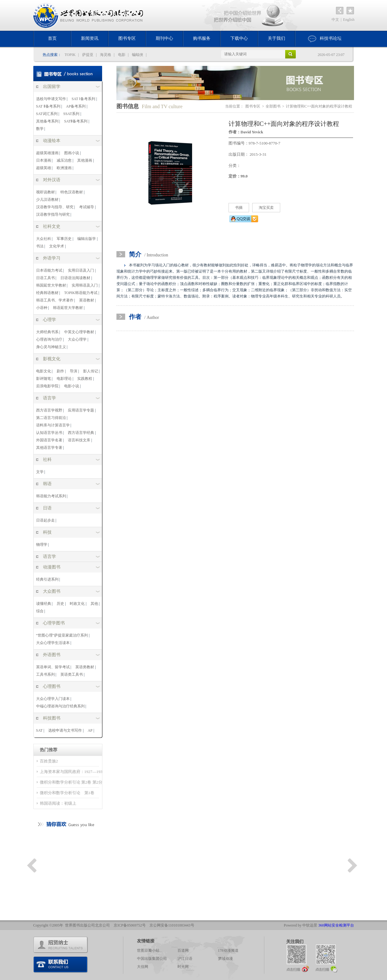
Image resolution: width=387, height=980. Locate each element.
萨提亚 (88, 55)
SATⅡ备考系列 (76, 121)
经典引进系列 (47, 579)
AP (90, 730)
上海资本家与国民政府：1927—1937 (72, 772)
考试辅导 (87, 207)
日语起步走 (45, 520)
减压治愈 (64, 160)
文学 (40, 472)
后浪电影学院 (47, 386)
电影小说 (72, 386)
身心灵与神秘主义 (51, 347)
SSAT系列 (71, 114)
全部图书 (273, 106)
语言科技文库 (79, 440)
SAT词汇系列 (47, 114)
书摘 (239, 208)
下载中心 (239, 38)
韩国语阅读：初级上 (58, 803)
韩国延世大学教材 (51, 285)
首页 (52, 38)
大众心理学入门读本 (53, 699)
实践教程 (85, 379)
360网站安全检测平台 (336, 925)
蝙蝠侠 (138, 55)
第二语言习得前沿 (51, 418)
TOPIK (70, 55)
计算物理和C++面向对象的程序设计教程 (319, 106)
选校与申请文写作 (51, 99)
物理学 (42, 545)
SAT (39, 730)
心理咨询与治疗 (49, 339)
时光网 (183, 967)
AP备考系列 (76, 106)
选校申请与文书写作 (65, 730)
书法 (40, 246)
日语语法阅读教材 (75, 278)
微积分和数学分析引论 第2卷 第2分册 (73, 782)
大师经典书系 (47, 332)
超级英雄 (44, 168)
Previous (32, 866)
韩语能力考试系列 (51, 496)
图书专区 (127, 38)
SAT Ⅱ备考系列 (48, 106)
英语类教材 (85, 667)
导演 (73, 371)
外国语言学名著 (49, 440)
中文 (335, 20)
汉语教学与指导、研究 (55, 207)
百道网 (183, 950)
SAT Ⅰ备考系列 (83, 99)
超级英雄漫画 (47, 153)
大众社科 (44, 239)
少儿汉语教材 (47, 200)
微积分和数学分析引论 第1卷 (69, 793)
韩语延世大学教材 (68, 308)
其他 (94, 604)
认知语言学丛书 (49, 433)
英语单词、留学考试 (53, 667)
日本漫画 (44, 160)
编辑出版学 (87, 239)
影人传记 (91, 371)
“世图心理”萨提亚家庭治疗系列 (62, 635)
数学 (40, 129)
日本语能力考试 (49, 270)
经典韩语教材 (47, 293)
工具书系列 (45, 674)
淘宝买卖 (266, 208)
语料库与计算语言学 (53, 425)
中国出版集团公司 (152, 959)
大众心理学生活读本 (53, 643)
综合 (40, 611)
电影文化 (44, 371)
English (349, 20)
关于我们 (276, 38)
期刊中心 (164, 38)
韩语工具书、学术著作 (55, 300)
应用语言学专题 (81, 410)
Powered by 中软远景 (301, 925)
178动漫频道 (228, 950)
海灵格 (106, 55)
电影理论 (64, 379)
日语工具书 (45, 278)
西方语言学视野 (49, 410)
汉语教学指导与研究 (53, 214)
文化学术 (57, 246)
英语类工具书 (72, 674)
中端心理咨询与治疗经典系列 (60, 706)
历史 (60, 604)
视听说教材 (45, 192)
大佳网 (143, 967)
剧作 (60, 371)
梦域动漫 (225, 959)
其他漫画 (85, 160)
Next (352, 866)
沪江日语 (185, 959)
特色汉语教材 (72, 192)
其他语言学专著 (49, 448)
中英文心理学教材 (79, 332)
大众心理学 (77, 339)
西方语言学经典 (81, 433)
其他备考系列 (47, 121)
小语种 (42, 308)
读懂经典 (44, 604)
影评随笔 (44, 379)
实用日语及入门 (81, 270)
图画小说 (72, 153)
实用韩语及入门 (85, 285)
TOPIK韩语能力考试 (81, 293)
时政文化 (77, 604)
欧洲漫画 (64, 168)
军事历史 (64, 239)
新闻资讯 (90, 38)
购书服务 (202, 38)
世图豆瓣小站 (148, 950)
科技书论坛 (325, 39)
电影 (122, 55)
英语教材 (87, 300)
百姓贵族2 (49, 761)
